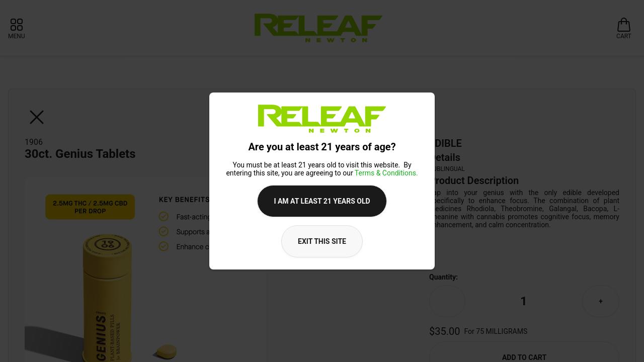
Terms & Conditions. (386, 173)
